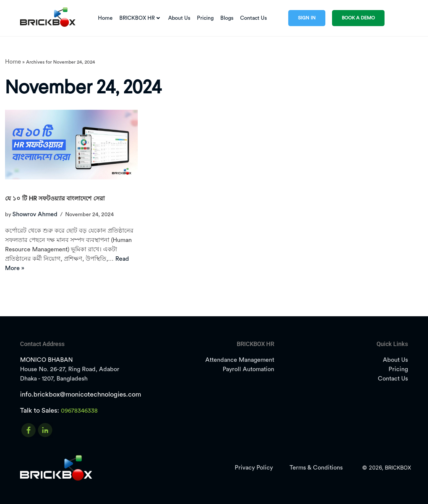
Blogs (227, 18)
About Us (179, 18)
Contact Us (253, 18)
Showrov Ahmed (35, 214)
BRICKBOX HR (140, 18)
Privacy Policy (254, 468)
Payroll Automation (248, 369)
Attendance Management (240, 360)
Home (105, 18)
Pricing (205, 18)
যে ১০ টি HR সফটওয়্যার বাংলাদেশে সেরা (55, 198)
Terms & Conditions (316, 468)
